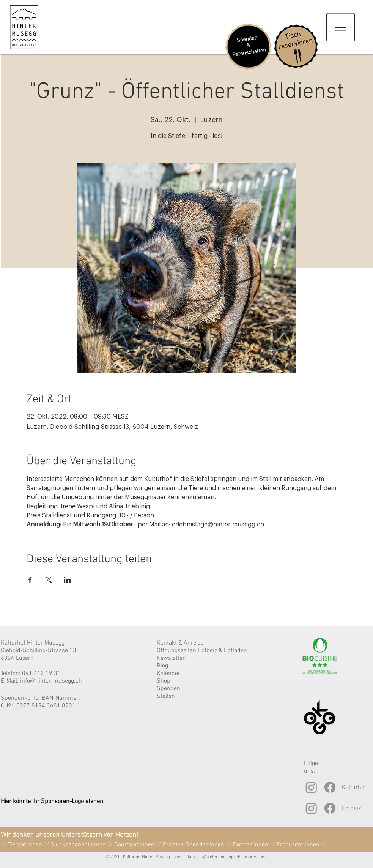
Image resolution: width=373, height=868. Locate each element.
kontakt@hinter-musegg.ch (214, 857)
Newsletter (171, 658)
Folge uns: (311, 767)
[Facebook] (330, 787)
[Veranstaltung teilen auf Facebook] (30, 580)
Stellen (166, 696)
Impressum (255, 857)
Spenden (168, 689)
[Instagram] (311, 787)
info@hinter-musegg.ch (51, 681)
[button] (341, 27)
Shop (164, 681)
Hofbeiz (351, 808)
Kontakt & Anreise (180, 643)
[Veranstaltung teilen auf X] (49, 580)
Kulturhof (354, 787)
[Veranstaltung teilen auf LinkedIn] (67, 580)
